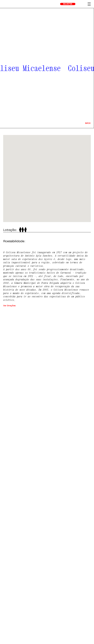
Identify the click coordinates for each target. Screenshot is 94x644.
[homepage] (10, 4)
